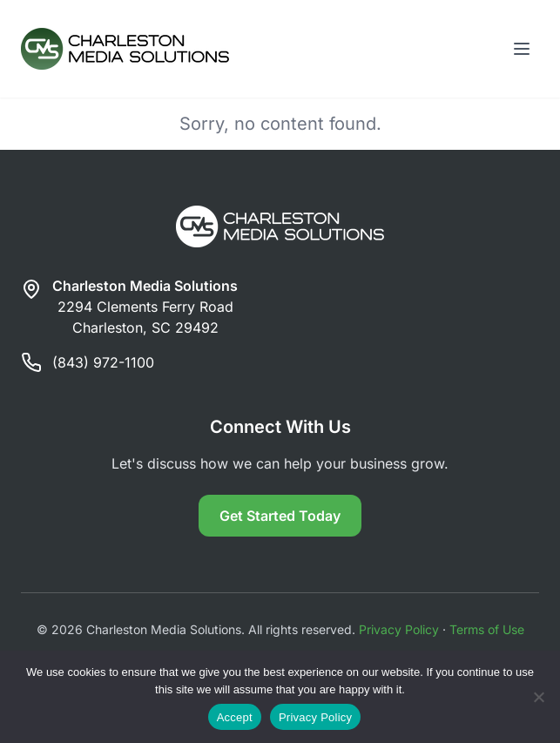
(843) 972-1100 (103, 362)
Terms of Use (487, 629)
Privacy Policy (399, 629)
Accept (235, 717)
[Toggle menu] (522, 49)
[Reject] (538, 697)
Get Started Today (280, 516)
